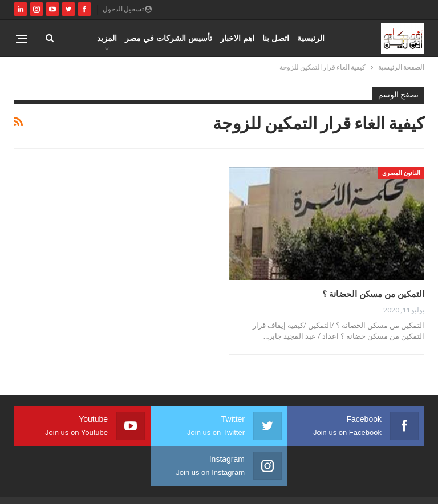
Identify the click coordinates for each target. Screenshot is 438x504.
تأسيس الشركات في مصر (169, 38)
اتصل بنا (276, 38)
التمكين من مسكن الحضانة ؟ (373, 294)
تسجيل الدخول (127, 9)
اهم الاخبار (237, 38)
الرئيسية (311, 38)
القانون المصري (401, 173)
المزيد (107, 38)
